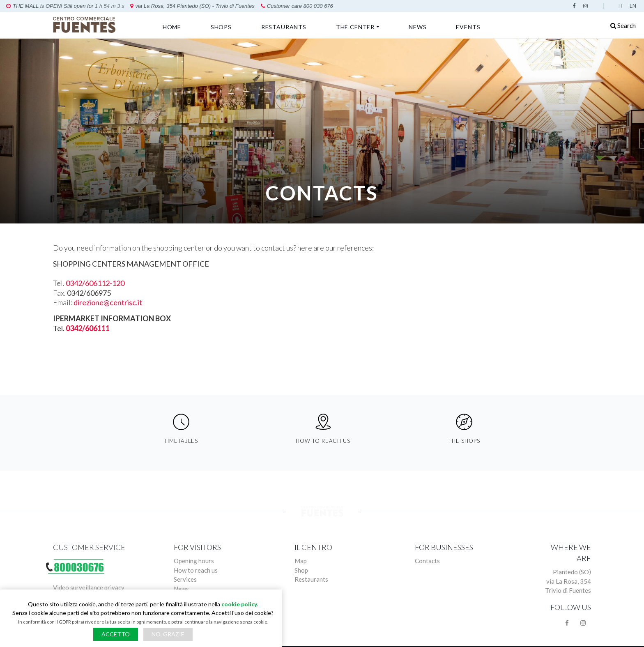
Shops (221, 27)
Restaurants (284, 27)
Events (468, 27)
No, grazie (168, 634)
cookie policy (239, 604)
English (634, 6)
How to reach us (196, 570)
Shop (301, 570)
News (417, 27)
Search (623, 25)
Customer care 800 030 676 (191, 6)
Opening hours (194, 561)
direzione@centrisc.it (108, 302)
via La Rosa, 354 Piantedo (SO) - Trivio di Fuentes (86, 6)
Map (301, 561)
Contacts (427, 561)
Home (172, 27)
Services (185, 579)
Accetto (116, 634)
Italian (622, 6)
